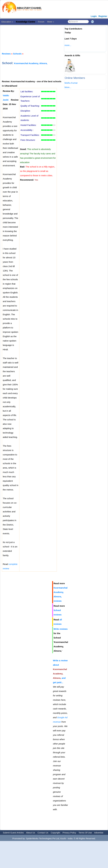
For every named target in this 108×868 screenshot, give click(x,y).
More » (51, 22)
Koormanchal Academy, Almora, (31, 63)
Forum (41, 22)
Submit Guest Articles (13, 833)
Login (94, 16)
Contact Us (43, 833)
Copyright (55, 833)
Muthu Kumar (71, 83)
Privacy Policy (69, 833)
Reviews (6, 54)
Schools (17, 54)
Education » (7, 22)
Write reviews (60, 629)
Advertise (99, 833)
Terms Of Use (85, 833)
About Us (31, 833)
